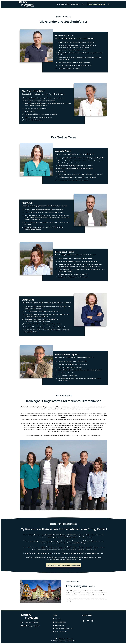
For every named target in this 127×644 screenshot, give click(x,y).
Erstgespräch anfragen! (31, 623)
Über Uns (58, 619)
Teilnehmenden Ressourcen (64, 628)
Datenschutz (62, 639)
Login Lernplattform (62, 631)
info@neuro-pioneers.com (32, 626)
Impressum (70, 639)
